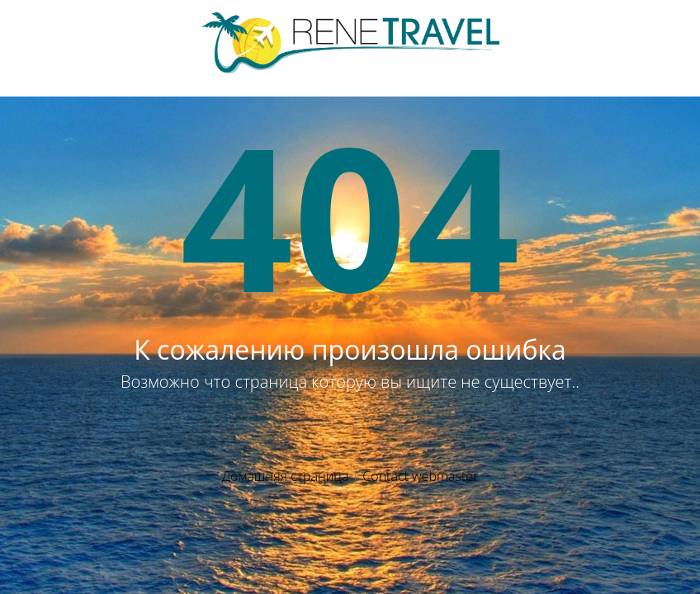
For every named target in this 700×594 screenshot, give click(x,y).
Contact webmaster (420, 476)
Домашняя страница (286, 476)
